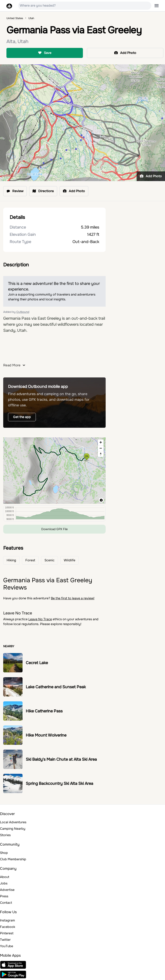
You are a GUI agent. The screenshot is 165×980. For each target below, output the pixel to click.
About (5, 877)
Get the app (22, 417)
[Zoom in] (101, 442)
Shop (4, 853)
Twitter (5, 940)
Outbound (23, 312)
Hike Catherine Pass (44, 711)
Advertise (7, 890)
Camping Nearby (13, 829)
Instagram (7, 920)
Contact (6, 903)
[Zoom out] (101, 448)
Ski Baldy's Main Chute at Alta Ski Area (61, 759)
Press (4, 896)
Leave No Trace (40, 619)
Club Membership (13, 859)
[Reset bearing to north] (101, 454)
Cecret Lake (37, 663)
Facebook (8, 927)
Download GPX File (55, 529)
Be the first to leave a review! (73, 598)
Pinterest (7, 933)
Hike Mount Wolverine (46, 735)
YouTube (7, 946)
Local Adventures (13, 822)
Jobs (4, 883)
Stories (5, 835)
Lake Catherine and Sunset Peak (56, 687)
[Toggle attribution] (101, 500)
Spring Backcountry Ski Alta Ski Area (59, 784)
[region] (54, 471)
